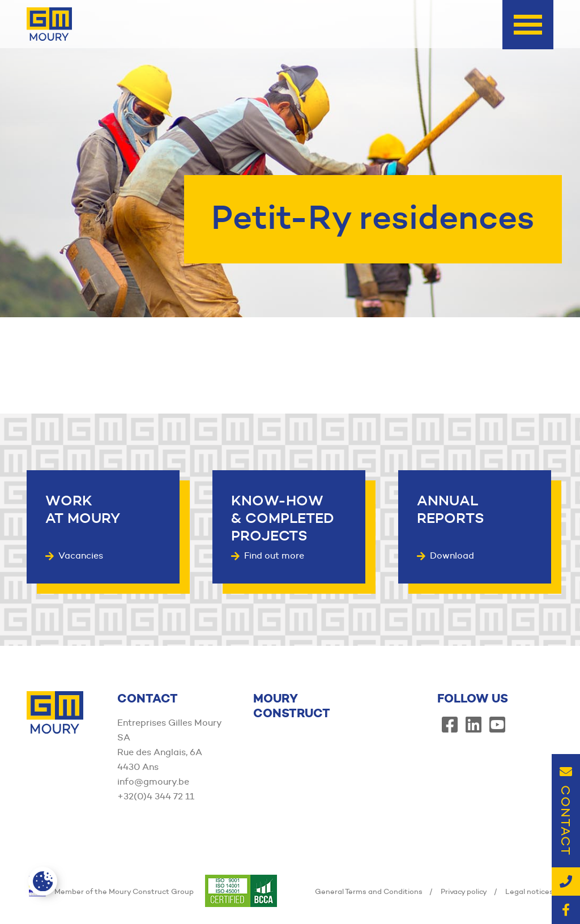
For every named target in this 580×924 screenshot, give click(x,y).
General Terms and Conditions (369, 891)
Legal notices (529, 891)
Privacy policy (464, 891)
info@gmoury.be (153, 782)
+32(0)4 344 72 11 (156, 796)
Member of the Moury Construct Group (110, 891)
